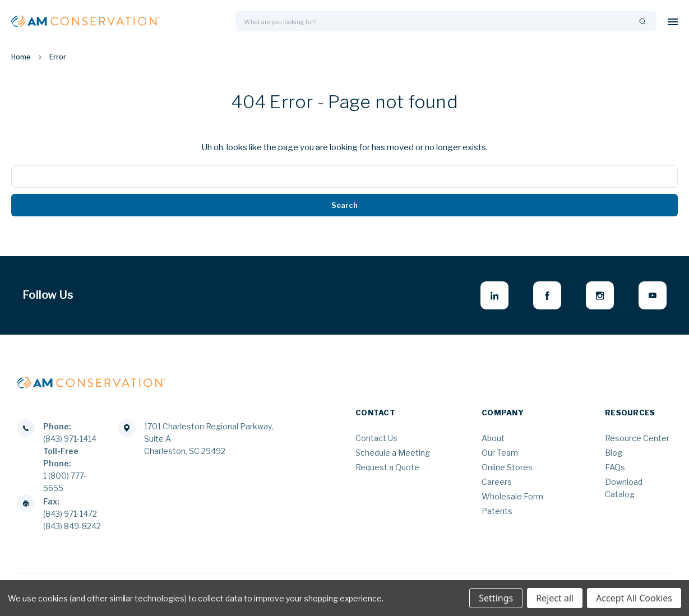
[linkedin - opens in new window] (494, 295)
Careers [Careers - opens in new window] (497, 482)
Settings (496, 598)
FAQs (615, 467)
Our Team (500, 453)
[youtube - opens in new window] (653, 295)
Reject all (555, 598)
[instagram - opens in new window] (600, 295)
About (493, 438)
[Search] (642, 22)
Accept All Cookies (634, 598)
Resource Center (637, 438)
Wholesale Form (512, 496)
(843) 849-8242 (72, 526)
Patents (497, 511)
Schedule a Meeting (393, 453)
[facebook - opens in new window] (547, 295)
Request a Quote (387, 467)
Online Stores (507, 467)
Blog (614, 453)
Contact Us (376, 438)
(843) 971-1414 (70, 439)
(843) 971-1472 (70, 514)
